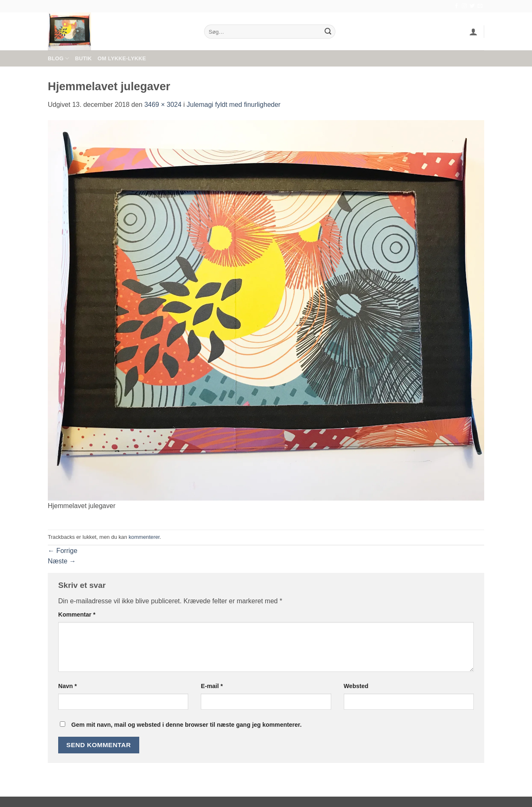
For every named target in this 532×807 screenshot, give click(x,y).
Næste (62, 561)
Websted (356, 686)
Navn (68, 686)
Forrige (63, 551)
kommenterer (144, 537)
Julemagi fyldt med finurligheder (234, 105)
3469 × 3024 (163, 105)
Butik (83, 58)
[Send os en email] (480, 6)
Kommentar (77, 615)
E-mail (212, 686)
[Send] (328, 32)
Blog (58, 58)
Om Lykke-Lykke (122, 58)
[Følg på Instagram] (464, 6)
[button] (473, 32)
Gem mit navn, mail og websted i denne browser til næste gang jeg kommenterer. (186, 725)
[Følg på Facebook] (456, 6)
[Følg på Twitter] (472, 6)
